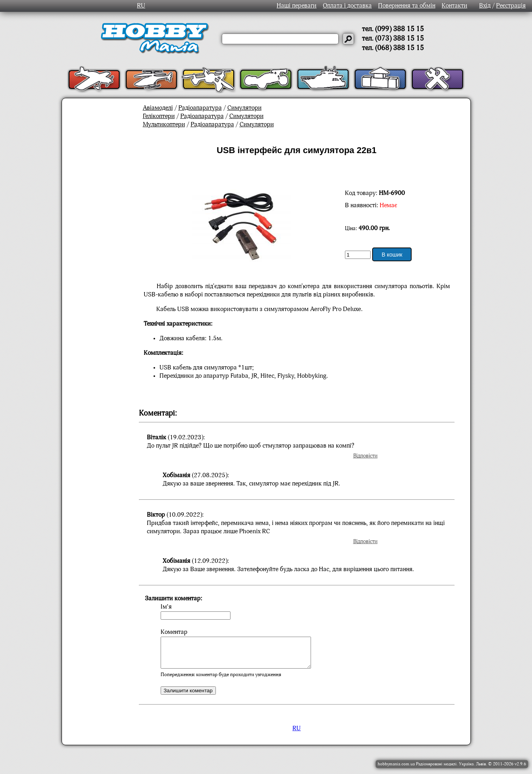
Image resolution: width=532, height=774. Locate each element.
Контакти (454, 6)
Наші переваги (297, 6)
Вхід (485, 6)
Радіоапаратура (200, 108)
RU (141, 6)
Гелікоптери (159, 116)
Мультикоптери (164, 125)
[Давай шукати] (348, 39)
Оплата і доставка (347, 6)
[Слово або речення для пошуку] (280, 39)
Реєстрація (511, 6)
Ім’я (166, 607)
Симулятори (244, 108)
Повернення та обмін (407, 6)
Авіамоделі (158, 108)
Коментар (174, 632)
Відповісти (365, 456)
